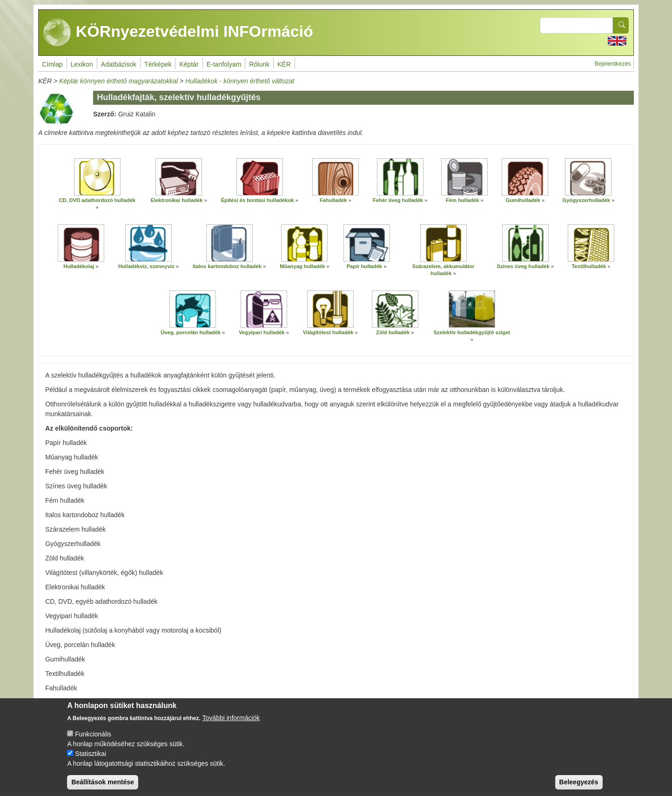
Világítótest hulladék (328, 332)
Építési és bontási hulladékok (258, 200)
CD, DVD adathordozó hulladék (97, 200)
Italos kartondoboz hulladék (227, 266)
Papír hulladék (364, 266)
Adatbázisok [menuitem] (119, 64)
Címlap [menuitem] (52, 64)
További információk (231, 723)
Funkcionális (93, 739)
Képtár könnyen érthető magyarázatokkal (118, 81)
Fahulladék (333, 200)
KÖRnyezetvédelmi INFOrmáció (178, 33)
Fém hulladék (463, 200)
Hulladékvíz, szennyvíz (146, 266)
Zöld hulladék (393, 332)
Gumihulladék (523, 200)
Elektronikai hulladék (177, 200)
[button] (97, 177)
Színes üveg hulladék (523, 266)
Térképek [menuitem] (158, 64)
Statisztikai (91, 759)
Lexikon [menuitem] (82, 64)
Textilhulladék (589, 266)
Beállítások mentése (103, 787)
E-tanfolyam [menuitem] (224, 64)
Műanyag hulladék (302, 266)
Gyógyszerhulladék (586, 200)
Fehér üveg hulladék (398, 200)
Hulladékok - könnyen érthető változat (240, 81)
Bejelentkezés (612, 64)
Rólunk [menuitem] (259, 64)
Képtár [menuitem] (189, 64)
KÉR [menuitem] (284, 64)
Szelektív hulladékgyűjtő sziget (472, 332)
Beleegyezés (579, 787)
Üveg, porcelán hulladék (191, 332)
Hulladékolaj (79, 266)
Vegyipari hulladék (262, 332)
